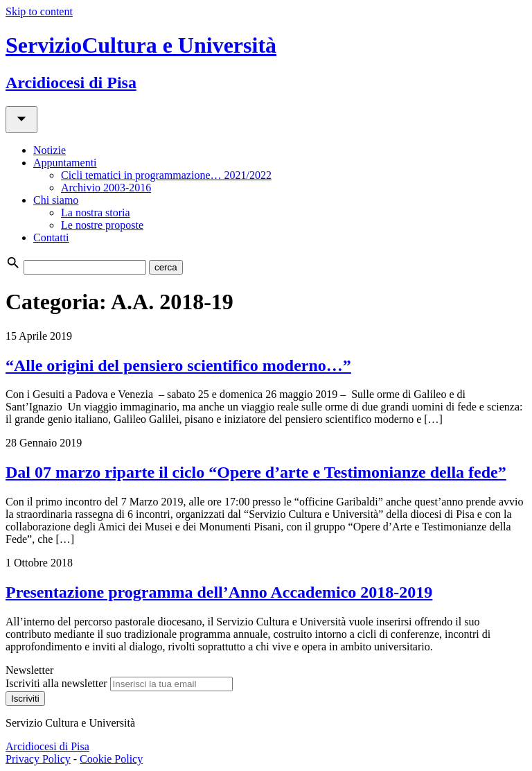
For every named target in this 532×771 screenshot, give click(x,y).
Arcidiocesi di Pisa (47, 746)
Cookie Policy (111, 759)
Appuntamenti (65, 163)
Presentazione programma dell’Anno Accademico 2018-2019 (219, 592)
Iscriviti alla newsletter (56, 683)
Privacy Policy (38, 759)
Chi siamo (56, 200)
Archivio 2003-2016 (106, 188)
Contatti (51, 237)
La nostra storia (96, 213)
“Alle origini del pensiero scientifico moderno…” (178, 365)
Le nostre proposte (102, 225)
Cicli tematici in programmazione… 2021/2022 (166, 175)
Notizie (50, 150)
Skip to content (39, 11)
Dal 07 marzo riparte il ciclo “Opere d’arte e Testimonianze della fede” (256, 472)
